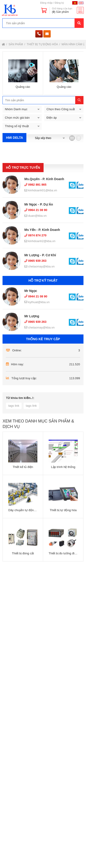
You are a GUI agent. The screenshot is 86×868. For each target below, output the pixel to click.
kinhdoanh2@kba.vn (40, 241)
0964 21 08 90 (36, 210)
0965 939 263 (35, 261)
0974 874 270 (35, 235)
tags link (14, 406)
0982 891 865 (35, 185)
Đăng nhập (47, 3)
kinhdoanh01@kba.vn (41, 190)
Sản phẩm (16, 44)
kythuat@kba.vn (37, 302)
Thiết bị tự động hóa (43, 44)
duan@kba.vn (35, 216)
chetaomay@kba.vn (39, 266)
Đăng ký (59, 3)
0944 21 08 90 (36, 296)
